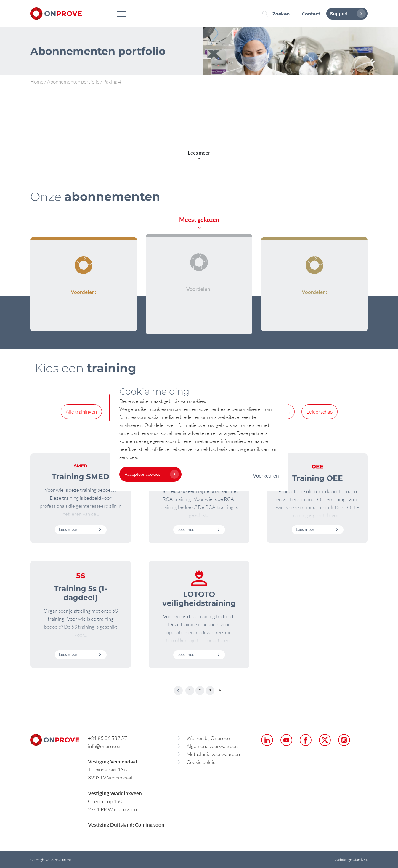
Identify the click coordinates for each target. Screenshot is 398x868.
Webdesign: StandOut (351, 860)
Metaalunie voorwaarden (213, 754)
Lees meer (80, 530)
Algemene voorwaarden (212, 746)
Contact (311, 14)
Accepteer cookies (150, 474)
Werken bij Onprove (208, 738)
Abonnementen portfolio (73, 82)
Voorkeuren (266, 476)
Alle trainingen (81, 412)
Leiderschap (320, 412)
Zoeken (277, 14)
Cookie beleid (201, 762)
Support (346, 14)
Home (37, 82)
